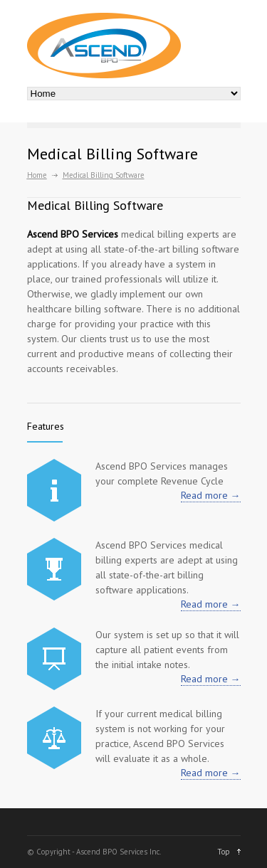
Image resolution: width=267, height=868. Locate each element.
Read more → (211, 495)
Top (224, 852)
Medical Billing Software (95, 205)
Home (37, 175)
